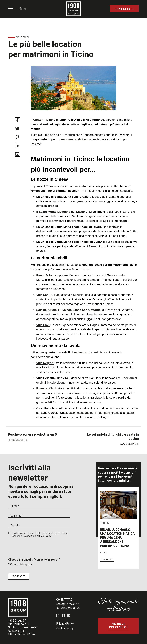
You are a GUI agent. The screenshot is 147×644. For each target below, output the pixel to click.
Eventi (103, 556)
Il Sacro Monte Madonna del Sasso (61, 212)
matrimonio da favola (76, 139)
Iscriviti (19, 576)
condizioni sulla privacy (38, 536)
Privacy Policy (65, 623)
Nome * (15, 506)
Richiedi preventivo (118, 625)
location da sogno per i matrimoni (88, 413)
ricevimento (79, 352)
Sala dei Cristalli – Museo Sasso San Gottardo (69, 310)
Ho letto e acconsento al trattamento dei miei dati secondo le (40, 534)
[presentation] (30, 551)
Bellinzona (109, 197)
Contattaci (124, 9)
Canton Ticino (43, 120)
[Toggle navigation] (13, 9)
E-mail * (15, 525)
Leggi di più (107, 563)
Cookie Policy (65, 628)
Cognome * (17, 515)
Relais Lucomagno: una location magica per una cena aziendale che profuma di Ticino (117, 541)
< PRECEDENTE (18, 440)
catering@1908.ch (68, 608)
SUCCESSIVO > (130, 443)
